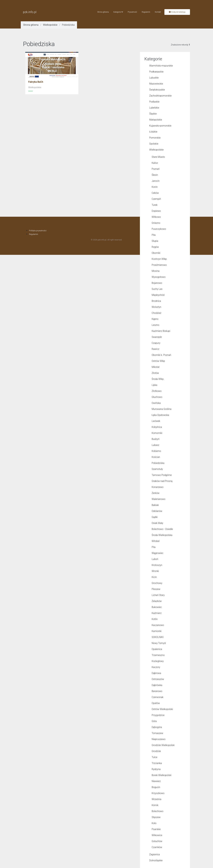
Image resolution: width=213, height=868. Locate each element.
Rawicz (155, 349)
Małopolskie (156, 120)
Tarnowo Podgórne (162, 475)
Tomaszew (157, 733)
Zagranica (154, 854)
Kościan (156, 457)
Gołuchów (157, 841)
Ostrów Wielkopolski (162, 709)
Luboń (155, 559)
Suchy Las (157, 289)
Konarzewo (158, 487)
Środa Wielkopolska (162, 535)
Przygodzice (158, 715)
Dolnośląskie (156, 860)
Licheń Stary (158, 595)
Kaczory (156, 667)
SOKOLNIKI (158, 637)
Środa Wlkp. (158, 379)
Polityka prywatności (38, 231)
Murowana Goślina (161, 409)
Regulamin (146, 12)
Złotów (155, 373)
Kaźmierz (157, 613)
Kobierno (156, 451)
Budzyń (156, 439)
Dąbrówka (157, 685)
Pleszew (156, 589)
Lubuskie (154, 78)
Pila (154, 547)
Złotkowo (157, 391)
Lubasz (155, 445)
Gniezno (156, 223)
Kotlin (155, 619)
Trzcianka (157, 763)
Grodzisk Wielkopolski (163, 745)
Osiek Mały (157, 523)
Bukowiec (157, 607)
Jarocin (156, 181)
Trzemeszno (158, 655)
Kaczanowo (158, 625)
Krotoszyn (157, 565)
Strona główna (103, 12)
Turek (155, 205)
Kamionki (157, 631)
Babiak (155, 505)
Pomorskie (155, 138)
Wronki (155, 571)
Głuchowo (157, 397)
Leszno (155, 325)
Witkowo (156, 217)
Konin (155, 187)
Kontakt (158, 12)
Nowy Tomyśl (159, 643)
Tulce (154, 757)
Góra (154, 721)
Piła (154, 235)
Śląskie (153, 114)
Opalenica (157, 649)
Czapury (156, 343)
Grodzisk (156, 751)
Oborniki (156, 253)
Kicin (154, 577)
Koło (154, 823)
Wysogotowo (159, 277)
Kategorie (118, 12)
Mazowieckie (156, 84)
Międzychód (158, 295)
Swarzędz (157, 337)
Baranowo (157, 691)
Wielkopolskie (50, 25)
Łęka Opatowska (160, 415)
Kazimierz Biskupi (161, 331)
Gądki (155, 517)
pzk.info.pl (30, 12)
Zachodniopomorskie (160, 96)
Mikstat (156, 367)
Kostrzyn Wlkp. (159, 259)
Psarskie (156, 829)
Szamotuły (157, 469)
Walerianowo (158, 499)
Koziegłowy (158, 661)
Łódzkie (153, 132)
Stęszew (156, 817)
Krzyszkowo (158, 793)
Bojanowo (157, 283)
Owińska (156, 403)
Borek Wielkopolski (162, 775)
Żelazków (157, 601)
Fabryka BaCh (36, 82)
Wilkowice (157, 835)
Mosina (156, 271)
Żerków (156, 493)
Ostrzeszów (158, 679)
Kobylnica (157, 427)
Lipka (154, 385)
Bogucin (156, 787)
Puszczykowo (159, 229)
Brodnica (156, 301)
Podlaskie (154, 102)
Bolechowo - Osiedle (162, 529)
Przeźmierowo (159, 265)
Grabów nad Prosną (162, 481)
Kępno (155, 319)
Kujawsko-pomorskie (160, 126)
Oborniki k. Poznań (161, 355)
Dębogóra (157, 727)
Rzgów (155, 247)
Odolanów (157, 511)
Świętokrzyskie (157, 90)
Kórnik (155, 805)
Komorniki (157, 433)
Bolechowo (157, 811)
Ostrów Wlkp (158, 361)
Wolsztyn (156, 307)
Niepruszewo (158, 739)
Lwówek (156, 421)
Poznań (156, 169)
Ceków (155, 193)
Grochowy (157, 583)
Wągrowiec (157, 553)
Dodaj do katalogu (177, 12)
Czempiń (156, 199)
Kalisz (155, 163)
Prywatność (132, 12)
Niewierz (156, 781)
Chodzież (156, 313)
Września (157, 799)
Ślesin (155, 175)
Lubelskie (154, 108)
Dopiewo (156, 211)
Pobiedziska (158, 463)
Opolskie (154, 144)
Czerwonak (157, 697)
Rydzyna (156, 769)
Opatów (156, 703)
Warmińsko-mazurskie (161, 66)
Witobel (156, 541)
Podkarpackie (156, 72)
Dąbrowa (156, 673)
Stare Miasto (158, 157)
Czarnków (157, 847)
